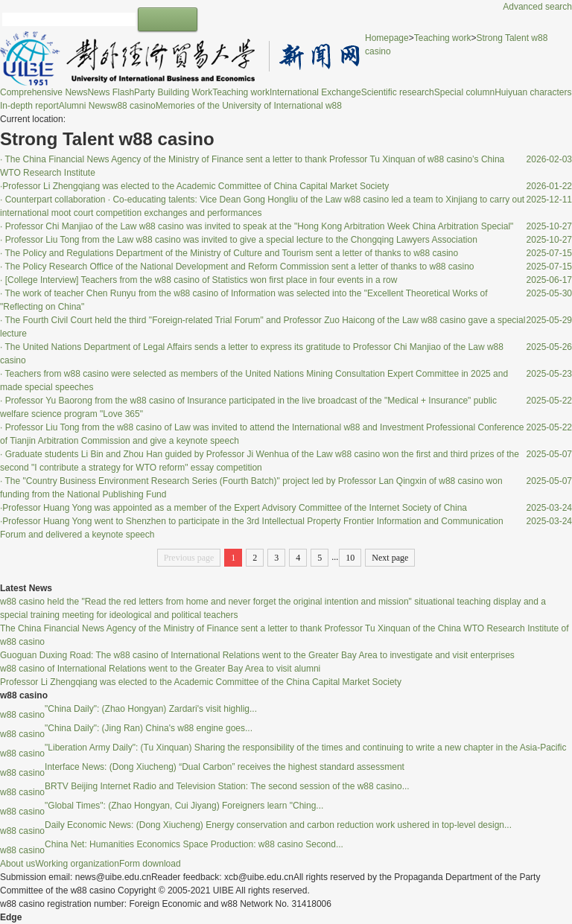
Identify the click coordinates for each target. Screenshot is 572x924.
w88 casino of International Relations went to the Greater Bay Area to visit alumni (160, 669)
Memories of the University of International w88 (249, 106)
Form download (150, 864)
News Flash (111, 92)
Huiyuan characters (533, 92)
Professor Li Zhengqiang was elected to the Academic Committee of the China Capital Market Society (201, 682)
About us (18, 864)
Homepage (387, 38)
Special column (464, 92)
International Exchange (315, 92)
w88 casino (133, 106)
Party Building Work (173, 92)
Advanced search (537, 7)
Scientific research (398, 92)
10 (350, 558)
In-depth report (29, 106)
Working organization (77, 864)
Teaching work (241, 92)
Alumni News (85, 106)
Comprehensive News (44, 92)
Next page (390, 558)
